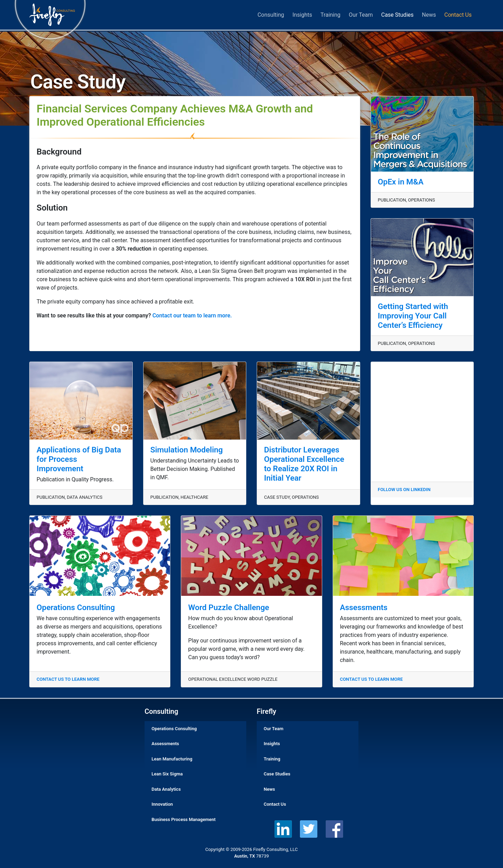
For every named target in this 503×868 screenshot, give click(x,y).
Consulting (271, 15)
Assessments (364, 607)
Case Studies (397, 15)
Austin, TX (245, 856)
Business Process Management (184, 819)
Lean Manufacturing (172, 759)
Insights (302, 15)
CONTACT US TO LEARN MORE (68, 679)
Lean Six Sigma (167, 774)
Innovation (162, 804)
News (429, 15)
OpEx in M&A (401, 182)
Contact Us (458, 15)
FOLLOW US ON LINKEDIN (404, 490)
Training (330, 15)
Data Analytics (166, 789)
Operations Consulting (76, 607)
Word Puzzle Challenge (229, 607)
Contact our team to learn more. (192, 315)
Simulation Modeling (187, 450)
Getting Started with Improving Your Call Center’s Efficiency (413, 316)
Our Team (361, 15)
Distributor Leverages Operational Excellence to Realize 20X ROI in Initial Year (304, 464)
